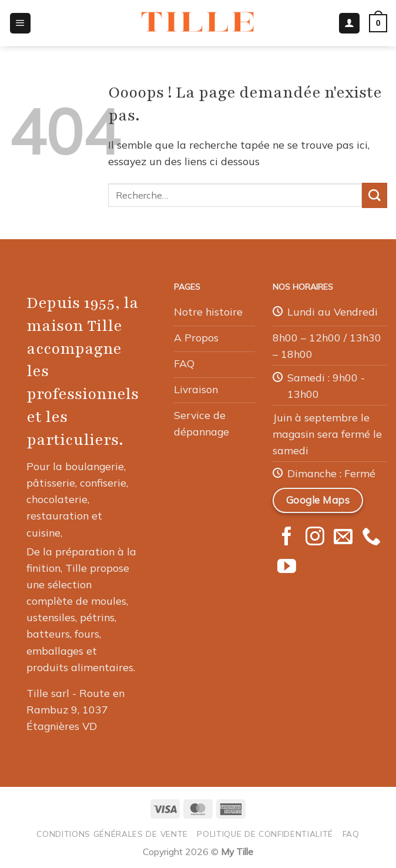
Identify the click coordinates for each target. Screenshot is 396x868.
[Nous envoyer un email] (343, 538)
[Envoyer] (375, 195)
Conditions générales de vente (112, 834)
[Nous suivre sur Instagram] (315, 538)
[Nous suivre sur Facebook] (287, 538)
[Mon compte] (349, 24)
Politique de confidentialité (265, 834)
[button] (20, 24)
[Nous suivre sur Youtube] (287, 568)
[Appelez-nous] (371, 538)
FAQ (351, 834)
